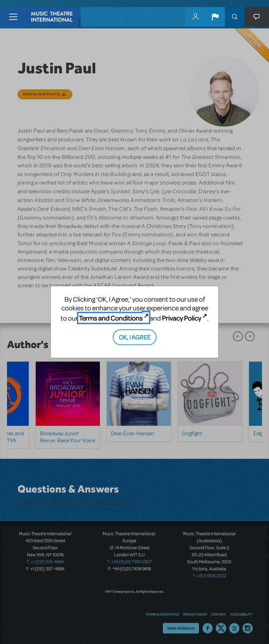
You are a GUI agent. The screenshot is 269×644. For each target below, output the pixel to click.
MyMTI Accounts (195, 17)
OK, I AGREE (135, 337)
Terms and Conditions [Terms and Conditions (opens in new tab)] (111, 318)
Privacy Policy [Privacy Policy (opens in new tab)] (181, 318)
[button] (215, 17)
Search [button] (235, 17)
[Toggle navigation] (13, 17)
